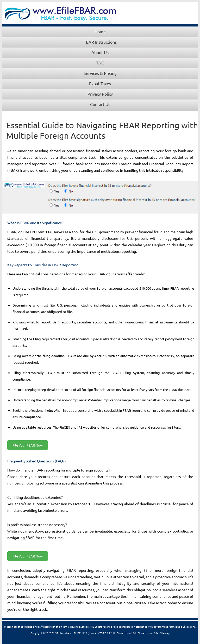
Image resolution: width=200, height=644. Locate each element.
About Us (100, 52)
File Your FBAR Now (28, 445)
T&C (100, 63)
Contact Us (100, 104)
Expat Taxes (100, 83)
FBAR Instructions (100, 42)
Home (100, 31)
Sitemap (165, 633)
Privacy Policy (100, 94)
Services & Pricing (100, 73)
